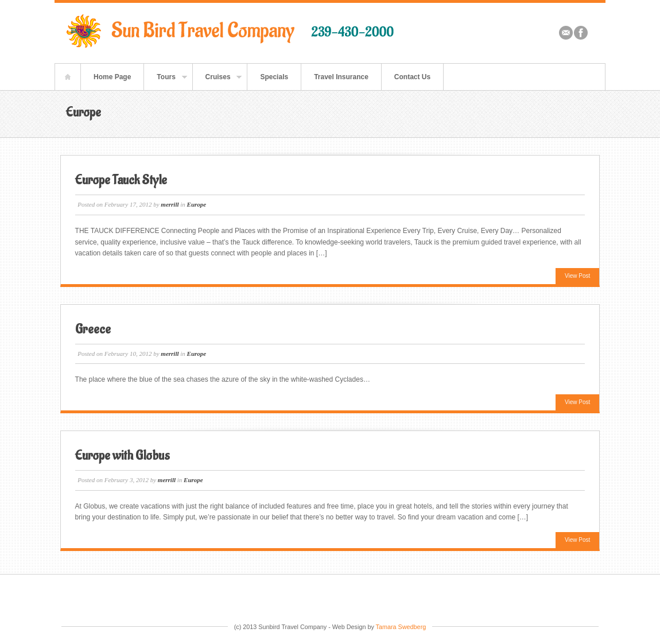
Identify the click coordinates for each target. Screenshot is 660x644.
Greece (93, 329)
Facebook (581, 33)
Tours (165, 82)
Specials (274, 77)
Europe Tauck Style (121, 180)
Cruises (218, 82)
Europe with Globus (123, 456)
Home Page (112, 77)
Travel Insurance (341, 77)
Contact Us (412, 77)
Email (566, 33)
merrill (170, 204)
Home (68, 77)
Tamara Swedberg (401, 627)
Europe (197, 204)
